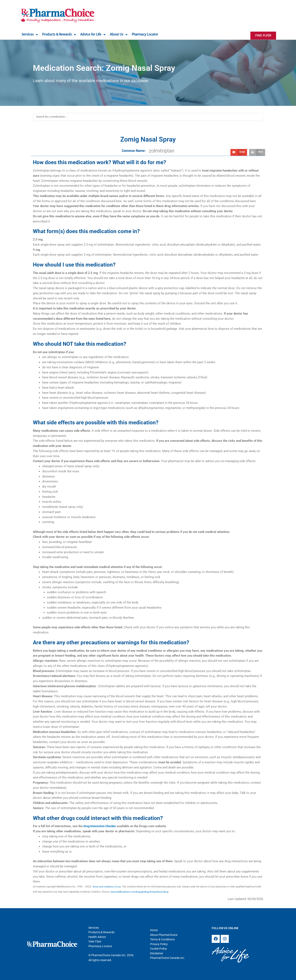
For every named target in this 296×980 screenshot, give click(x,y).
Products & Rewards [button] (59, 35)
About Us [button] (119, 35)
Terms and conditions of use (107, 887)
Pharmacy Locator (145, 35)
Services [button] (30, 35)
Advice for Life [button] (93, 35)
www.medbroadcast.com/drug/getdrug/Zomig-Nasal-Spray (142, 892)
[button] (239, 152)
